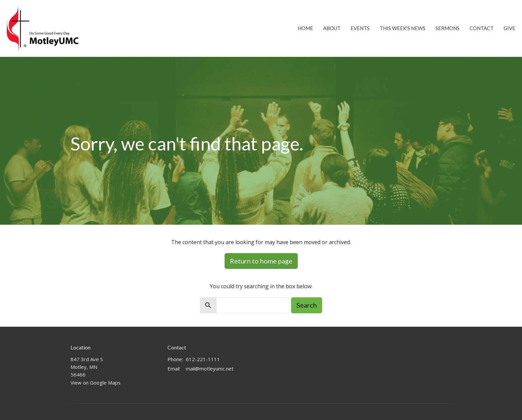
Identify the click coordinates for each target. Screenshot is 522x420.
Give (509, 28)
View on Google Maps (96, 383)
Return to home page (261, 261)
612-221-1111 (203, 359)
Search (307, 305)
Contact (482, 28)
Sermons (447, 28)
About (332, 28)
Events (360, 28)
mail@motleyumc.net (210, 369)
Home (305, 28)
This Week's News (403, 28)
